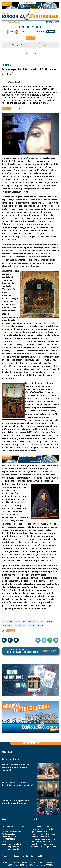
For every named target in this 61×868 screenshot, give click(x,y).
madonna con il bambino (36, 625)
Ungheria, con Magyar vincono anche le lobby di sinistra (16, 802)
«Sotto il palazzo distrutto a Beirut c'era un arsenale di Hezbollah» (16, 767)
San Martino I (45, 44)
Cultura (35, 53)
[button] (31, 38)
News (12, 32)
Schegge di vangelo (16, 44)
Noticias (21, 32)
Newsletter (40, 32)
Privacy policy (7, 856)
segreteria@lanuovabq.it (11, 846)
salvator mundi (7, 625)
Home (26, 53)
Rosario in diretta (10, 759)
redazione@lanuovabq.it (11, 844)
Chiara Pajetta (15, 82)
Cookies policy (19, 856)
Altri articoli (31, 743)
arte (42, 622)
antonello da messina (14, 622)
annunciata (50, 622)
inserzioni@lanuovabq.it (11, 849)
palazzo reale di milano (31, 622)
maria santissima (20, 625)
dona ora (51, 32)
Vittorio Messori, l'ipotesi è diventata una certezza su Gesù (17, 784)
